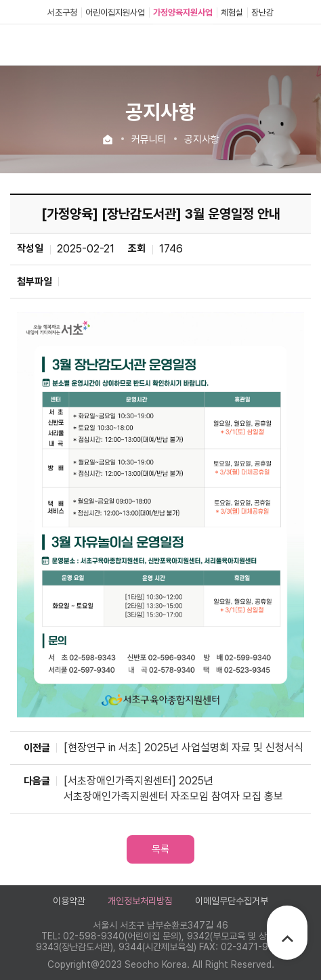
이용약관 (69, 901)
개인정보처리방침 (140, 901)
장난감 (262, 13)
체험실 (232, 13)
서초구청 (62, 13)
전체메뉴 (301, 45)
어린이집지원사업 (115, 13)
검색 (280, 45)
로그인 (257, 44)
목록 (160, 849)
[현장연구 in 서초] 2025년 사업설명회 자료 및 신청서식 (184, 748)
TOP (287, 939)
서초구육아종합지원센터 (71, 45)
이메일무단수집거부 (232, 901)
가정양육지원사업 (183, 13)
